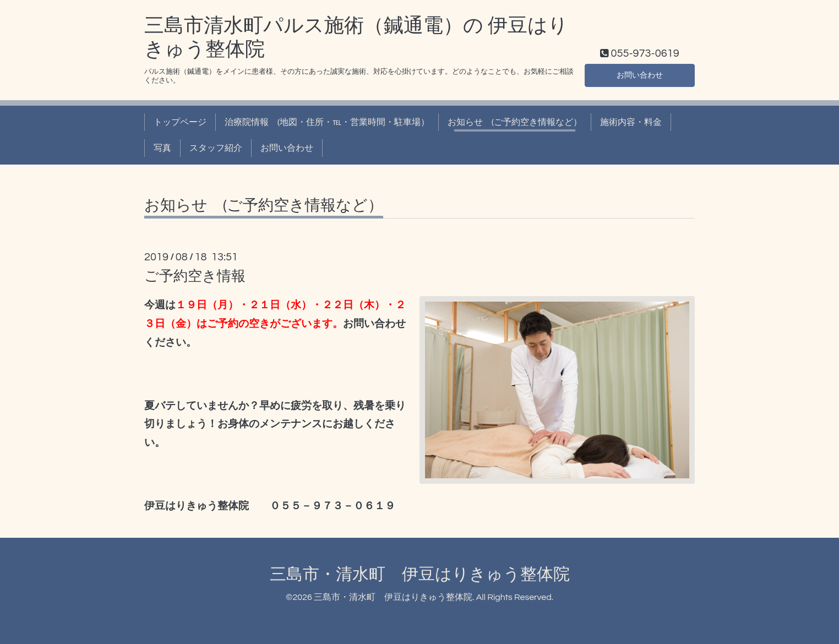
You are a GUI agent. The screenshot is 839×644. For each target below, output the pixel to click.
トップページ (180, 122)
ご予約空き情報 (195, 276)
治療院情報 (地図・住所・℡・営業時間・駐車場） (327, 122)
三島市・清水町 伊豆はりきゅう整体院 (420, 574)
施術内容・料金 (631, 122)
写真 (162, 148)
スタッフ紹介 (216, 148)
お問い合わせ (640, 74)
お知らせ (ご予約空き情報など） (515, 122)
